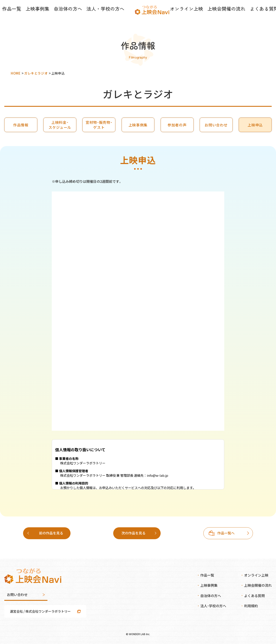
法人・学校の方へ (101, 15)
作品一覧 (25, 15)
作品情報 (21, 125)
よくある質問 (235, 15)
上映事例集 (46, 15)
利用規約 (251, 606)
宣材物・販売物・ (99, 125)
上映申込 (255, 125)
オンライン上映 (174, 15)
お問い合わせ (216, 125)
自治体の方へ (71, 15)
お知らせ (258, 15)
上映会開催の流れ (205, 15)
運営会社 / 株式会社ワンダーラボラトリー (40, 611)
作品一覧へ (136, 533)
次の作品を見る (226, 533)
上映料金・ (60, 125)
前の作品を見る (51, 533)
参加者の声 (177, 125)
